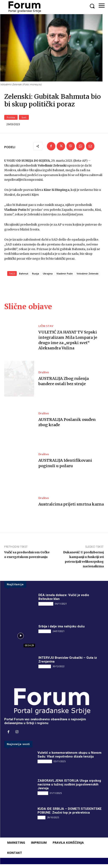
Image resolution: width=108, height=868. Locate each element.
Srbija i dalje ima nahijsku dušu (62, 630)
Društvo (44, 376)
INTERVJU (45, 635)
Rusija (36, 277)
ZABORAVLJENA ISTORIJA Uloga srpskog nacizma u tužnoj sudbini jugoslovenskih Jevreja (69, 788)
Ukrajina (48, 277)
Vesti (41, 821)
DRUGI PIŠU (46, 608)
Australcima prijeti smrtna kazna (71, 508)
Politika (11, 121)
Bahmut (24, 277)
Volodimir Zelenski (88, 277)
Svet (24, 121)
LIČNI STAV (46, 330)
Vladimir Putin (65, 277)
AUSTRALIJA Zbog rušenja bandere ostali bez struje (64, 385)
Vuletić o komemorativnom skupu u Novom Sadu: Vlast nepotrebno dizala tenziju (69, 758)
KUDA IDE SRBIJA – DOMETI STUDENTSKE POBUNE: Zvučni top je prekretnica (70, 814)
